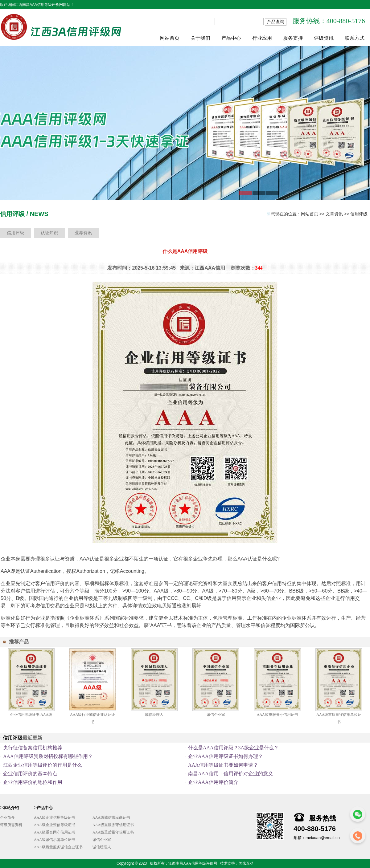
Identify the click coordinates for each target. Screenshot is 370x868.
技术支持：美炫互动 (237, 863)
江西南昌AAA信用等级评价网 (193, 863)
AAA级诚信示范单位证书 (55, 840)
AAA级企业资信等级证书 (55, 825)
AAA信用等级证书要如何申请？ (223, 765)
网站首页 (170, 38)
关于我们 (200, 38)
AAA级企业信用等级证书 (55, 817)
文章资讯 (334, 214)
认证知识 (49, 233)
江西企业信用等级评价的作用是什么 (43, 765)
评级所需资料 (11, 825)
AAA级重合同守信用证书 (55, 832)
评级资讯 (324, 38)
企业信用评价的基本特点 (30, 774)
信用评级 (359, 214)
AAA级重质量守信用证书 (113, 832)
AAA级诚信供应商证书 (111, 817)
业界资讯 (83, 233)
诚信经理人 (154, 715)
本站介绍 (11, 808)
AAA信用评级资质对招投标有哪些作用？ (48, 756)
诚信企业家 (216, 715)
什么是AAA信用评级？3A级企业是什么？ (233, 748)
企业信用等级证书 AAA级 (31, 715)
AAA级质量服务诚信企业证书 (58, 847)
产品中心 (231, 38)
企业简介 (7, 817)
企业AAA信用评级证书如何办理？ (226, 756)
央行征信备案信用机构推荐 (33, 748)
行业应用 (262, 38)
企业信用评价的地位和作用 (33, 782)
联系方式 (355, 38)
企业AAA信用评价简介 (213, 782)
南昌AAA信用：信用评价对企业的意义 (230, 774)
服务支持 (293, 38)
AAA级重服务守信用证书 (277, 715)
